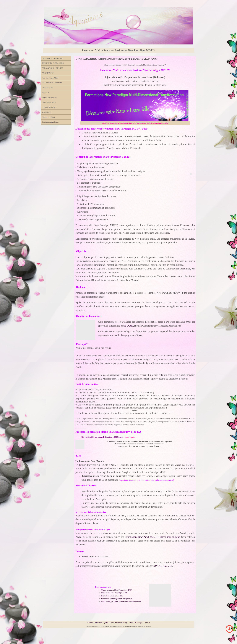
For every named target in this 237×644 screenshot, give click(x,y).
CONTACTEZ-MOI (162, 566)
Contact (147, 623)
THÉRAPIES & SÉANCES (53, 63)
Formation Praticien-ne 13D (112, 596)
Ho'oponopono (48, 88)
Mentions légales (102, 623)
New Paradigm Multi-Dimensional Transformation (121, 602)
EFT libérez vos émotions (52, 83)
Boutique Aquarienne (50, 122)
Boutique (139, 623)
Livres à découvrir (49, 107)
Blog (125, 623)
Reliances (46, 92)
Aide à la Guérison (49, 97)
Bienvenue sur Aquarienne (52, 58)
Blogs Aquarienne (49, 102)
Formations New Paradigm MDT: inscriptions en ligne (153, 537)
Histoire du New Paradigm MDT (114, 593)
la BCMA (129, 326)
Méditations (47, 112)
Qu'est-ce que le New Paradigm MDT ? (117, 590)
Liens (131, 623)
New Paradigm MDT (50, 78)
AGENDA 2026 (48, 73)
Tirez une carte (116, 623)
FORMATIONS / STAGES (53, 68)
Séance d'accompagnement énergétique (117, 599)
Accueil (90, 623)
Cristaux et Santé (49, 117)
